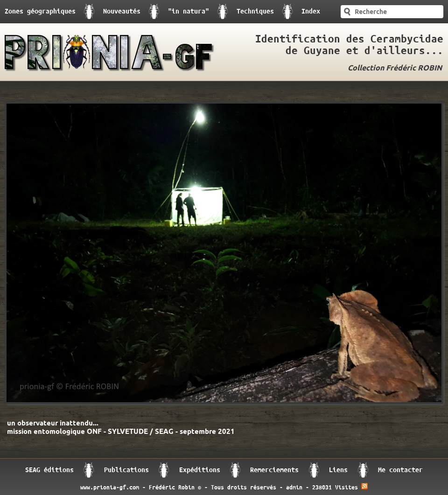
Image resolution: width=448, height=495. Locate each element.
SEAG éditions (49, 470)
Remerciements (274, 470)
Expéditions (200, 470)
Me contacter (400, 470)
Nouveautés (122, 11)
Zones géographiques (40, 11)
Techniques (255, 11)
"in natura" (189, 11)
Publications (126, 470)
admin (294, 488)
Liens (338, 470)
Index (311, 11)
